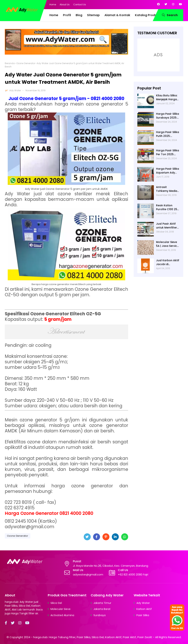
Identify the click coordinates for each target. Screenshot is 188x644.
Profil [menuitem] (67, 15)
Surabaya (100, 615)
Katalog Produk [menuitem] (147, 15)
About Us (65, 4)
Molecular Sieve (60, 609)
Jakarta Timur (102, 603)
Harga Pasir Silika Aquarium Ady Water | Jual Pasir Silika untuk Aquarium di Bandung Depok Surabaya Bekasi (168, 171)
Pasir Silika (143, 615)
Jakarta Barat (102, 609)
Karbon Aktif (144, 609)
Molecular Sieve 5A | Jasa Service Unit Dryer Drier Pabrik (167, 244)
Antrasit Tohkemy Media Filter (167, 189)
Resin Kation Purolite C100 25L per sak (167, 207)
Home (53, 4)
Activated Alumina (62, 615)
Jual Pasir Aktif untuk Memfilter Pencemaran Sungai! (167, 226)
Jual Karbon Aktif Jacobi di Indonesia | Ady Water (168, 262)
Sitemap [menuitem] (93, 15)
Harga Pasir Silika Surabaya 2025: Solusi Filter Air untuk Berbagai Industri (168, 116)
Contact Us (80, 4)
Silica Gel (56, 603)
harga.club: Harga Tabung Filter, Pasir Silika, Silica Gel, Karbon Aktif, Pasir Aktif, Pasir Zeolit (93, 637)
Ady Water (15, 90)
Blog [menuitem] (79, 15)
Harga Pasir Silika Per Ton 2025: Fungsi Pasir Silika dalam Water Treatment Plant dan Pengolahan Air (168, 152)
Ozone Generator (26, 63)
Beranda (10, 63)
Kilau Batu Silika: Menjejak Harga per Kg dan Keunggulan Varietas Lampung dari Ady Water (167, 97)
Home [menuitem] (54, 15)
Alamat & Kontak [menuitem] (117, 15)
